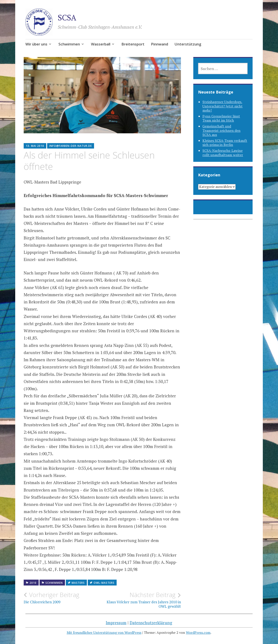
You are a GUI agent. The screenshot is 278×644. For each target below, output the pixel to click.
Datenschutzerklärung (151, 623)
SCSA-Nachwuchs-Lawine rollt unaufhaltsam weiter (223, 153)
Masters (78, 583)
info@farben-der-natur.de (71, 146)
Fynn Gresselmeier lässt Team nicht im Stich (221, 118)
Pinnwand (160, 44)
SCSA (67, 18)
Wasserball (101, 44)
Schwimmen (69, 44)
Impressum (116, 623)
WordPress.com (198, 632)
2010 (33, 583)
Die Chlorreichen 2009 (63, 598)
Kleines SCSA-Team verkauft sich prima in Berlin (225, 143)
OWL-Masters (104, 583)
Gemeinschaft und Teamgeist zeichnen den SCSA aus (221, 130)
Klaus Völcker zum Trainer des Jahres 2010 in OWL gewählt (142, 600)
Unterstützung (188, 44)
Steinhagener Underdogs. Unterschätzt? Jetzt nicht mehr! (223, 106)
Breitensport (133, 44)
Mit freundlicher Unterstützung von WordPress (104, 632)
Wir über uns (36, 44)
